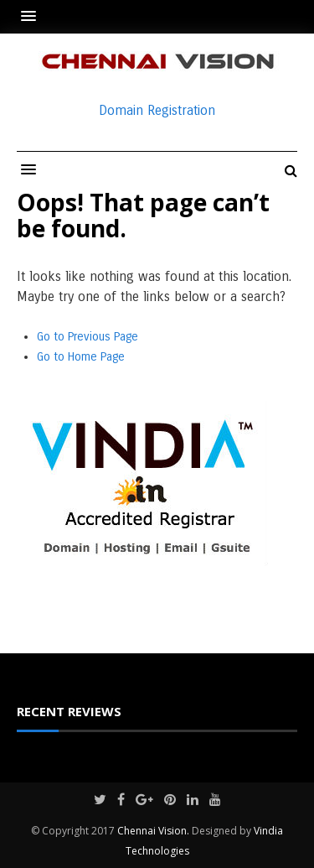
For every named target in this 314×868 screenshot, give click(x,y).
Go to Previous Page (88, 337)
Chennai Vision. (153, 831)
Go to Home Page (81, 357)
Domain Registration (157, 110)
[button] (33, 16)
